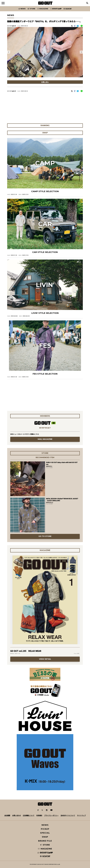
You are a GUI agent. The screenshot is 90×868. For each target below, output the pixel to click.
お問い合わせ (17, 815)
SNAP (45, 837)
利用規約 (39, 815)
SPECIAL (45, 833)
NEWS (45, 825)
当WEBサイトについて (68, 815)
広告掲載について (29, 815)
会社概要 (7, 815)
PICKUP (45, 829)
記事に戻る (45, 82)
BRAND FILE (45, 841)
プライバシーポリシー (51, 815)
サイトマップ (81, 815)
